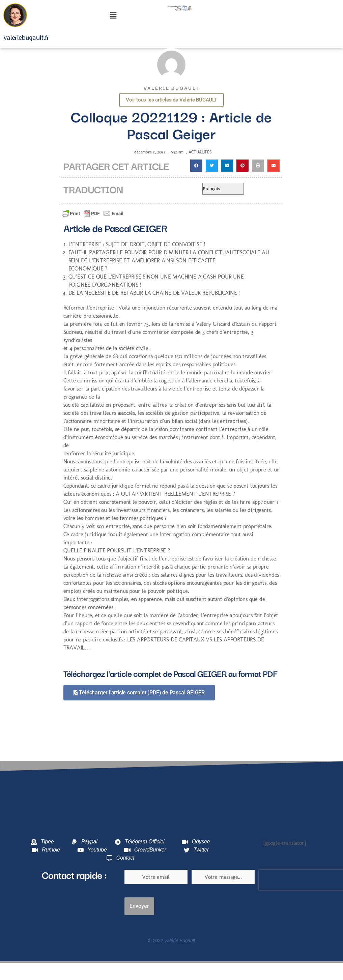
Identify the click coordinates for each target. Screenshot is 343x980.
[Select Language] (223, 189)
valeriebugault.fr (26, 37)
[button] (113, 16)
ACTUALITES (200, 152)
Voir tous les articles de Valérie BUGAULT (171, 100)
